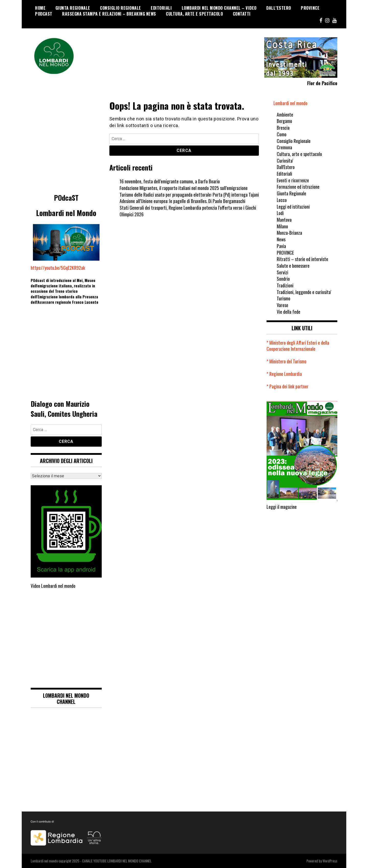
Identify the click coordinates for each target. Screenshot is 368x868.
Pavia (281, 246)
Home (40, 8)
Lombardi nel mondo (291, 103)
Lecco (282, 200)
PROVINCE (310, 8)
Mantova (284, 220)
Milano (282, 226)
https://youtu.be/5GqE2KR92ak (58, 268)
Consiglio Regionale (120, 8)
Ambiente (285, 115)
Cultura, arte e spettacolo (194, 14)
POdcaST (44, 14)
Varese (283, 305)
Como (282, 134)
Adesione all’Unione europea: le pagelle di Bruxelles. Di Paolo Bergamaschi (183, 201)
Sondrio (283, 279)
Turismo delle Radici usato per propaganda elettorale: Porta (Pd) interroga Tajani (189, 195)
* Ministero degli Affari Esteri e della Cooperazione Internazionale (298, 346)
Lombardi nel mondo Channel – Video (219, 8)
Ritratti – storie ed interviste (302, 259)
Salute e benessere (293, 266)
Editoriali (161, 8)
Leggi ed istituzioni (293, 207)
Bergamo (284, 121)
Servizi (283, 272)
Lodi (280, 213)
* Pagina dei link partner (287, 386)
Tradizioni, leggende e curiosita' (304, 292)
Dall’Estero (279, 8)
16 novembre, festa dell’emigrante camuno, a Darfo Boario (170, 181)
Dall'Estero (286, 167)
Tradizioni (285, 285)
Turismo (284, 298)
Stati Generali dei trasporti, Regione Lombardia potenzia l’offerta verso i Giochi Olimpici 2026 (188, 211)
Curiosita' (285, 161)
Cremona (284, 147)
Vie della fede (289, 312)
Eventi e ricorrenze (293, 180)
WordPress (330, 861)
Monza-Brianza (289, 233)
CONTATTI (242, 14)
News (281, 239)
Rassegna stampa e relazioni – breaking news (109, 14)
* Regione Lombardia (284, 374)
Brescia (283, 128)
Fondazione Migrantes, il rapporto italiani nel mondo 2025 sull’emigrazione (184, 188)
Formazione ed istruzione (298, 187)
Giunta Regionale (73, 8)
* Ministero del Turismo (286, 361)
